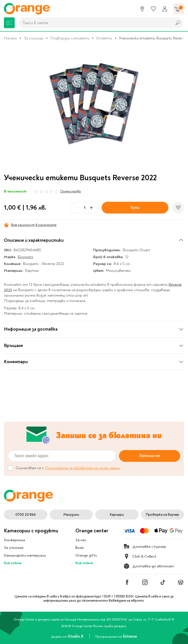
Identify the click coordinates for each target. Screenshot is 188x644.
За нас (81, 540)
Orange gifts (86, 555)
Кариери (117, 515)
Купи (135, 208)
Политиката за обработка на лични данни (82, 468)
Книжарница (14, 540)
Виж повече (13, 563)
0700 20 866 (26, 515)
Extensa (130, 636)
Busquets (25, 257)
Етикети (104, 38)
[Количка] (179, 9)
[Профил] (165, 9)
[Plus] (91, 208)
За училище (34, 38)
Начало (10, 38)
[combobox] (94, 23)
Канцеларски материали (25, 555)
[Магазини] (142, 9)
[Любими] (153, 9)
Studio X (76, 636)
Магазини (71, 515)
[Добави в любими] (178, 208)
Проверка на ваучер (162, 515)
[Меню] (9, 23)
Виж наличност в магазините (30, 225)
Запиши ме (150, 456)
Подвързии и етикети (70, 38)
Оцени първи (70, 191)
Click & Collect (140, 556)
